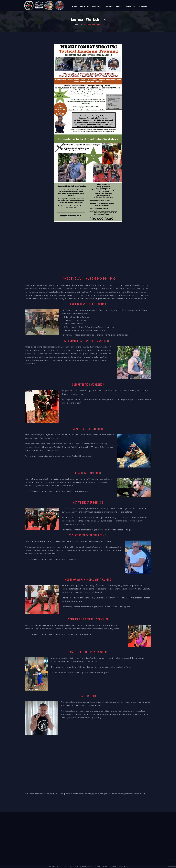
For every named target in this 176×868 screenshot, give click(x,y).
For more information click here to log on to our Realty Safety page (80, 673)
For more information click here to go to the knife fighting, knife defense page (96, 335)
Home (75, 6)
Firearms (109, 6)
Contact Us (130, 6)
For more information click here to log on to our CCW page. (51, 559)
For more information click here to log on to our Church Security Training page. (96, 607)
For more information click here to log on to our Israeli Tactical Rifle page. (57, 491)
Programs (97, 6)
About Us (84, 6)
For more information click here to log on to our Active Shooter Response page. (97, 530)
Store (119, 6)
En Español (144, 6)
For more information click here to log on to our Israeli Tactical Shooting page (59, 456)
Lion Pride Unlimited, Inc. (118, 866)
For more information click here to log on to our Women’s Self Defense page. (58, 634)
